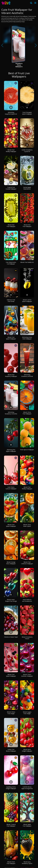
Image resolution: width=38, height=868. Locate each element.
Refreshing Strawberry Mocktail (27, 375)
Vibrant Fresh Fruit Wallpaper (11, 863)
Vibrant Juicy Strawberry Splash (27, 863)
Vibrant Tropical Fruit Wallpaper (11, 825)
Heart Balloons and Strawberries (27, 600)
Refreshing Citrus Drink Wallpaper (27, 338)
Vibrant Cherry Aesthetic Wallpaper (27, 675)
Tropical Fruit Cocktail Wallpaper (11, 188)
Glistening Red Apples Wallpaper (11, 450)
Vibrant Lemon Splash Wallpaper (27, 301)
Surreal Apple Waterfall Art (27, 188)
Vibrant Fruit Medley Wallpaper (11, 151)
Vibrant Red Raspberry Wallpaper (11, 375)
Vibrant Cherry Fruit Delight (11, 713)
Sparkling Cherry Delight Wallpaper (11, 788)
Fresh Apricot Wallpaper (27, 450)
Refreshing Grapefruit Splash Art (11, 113)
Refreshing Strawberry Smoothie (11, 413)
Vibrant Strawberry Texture (27, 638)
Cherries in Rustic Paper (11, 637)
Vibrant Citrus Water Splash (27, 525)
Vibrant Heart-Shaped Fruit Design (11, 600)
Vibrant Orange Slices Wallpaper (11, 563)
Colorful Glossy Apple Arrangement (27, 788)
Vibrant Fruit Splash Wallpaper (11, 338)
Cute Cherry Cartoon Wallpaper (11, 488)
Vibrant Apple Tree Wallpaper (27, 825)
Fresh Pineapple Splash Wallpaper (27, 113)
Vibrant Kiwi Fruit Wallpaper (11, 226)
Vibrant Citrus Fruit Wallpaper (27, 413)
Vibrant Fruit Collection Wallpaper (27, 563)
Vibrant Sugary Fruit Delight (27, 713)
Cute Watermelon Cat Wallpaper (11, 263)
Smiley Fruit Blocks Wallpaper (11, 750)
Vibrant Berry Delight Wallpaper (27, 750)
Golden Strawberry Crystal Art (27, 151)
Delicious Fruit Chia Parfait (11, 301)
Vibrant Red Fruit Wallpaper (27, 226)
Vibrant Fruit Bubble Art (27, 262)
